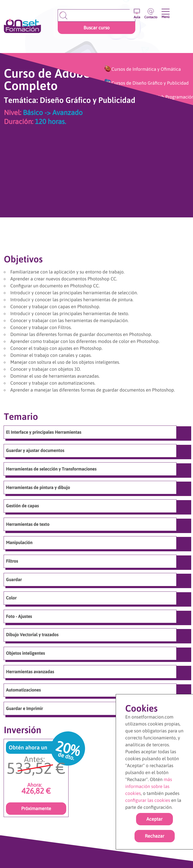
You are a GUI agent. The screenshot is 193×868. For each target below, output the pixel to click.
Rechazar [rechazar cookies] (155, 836)
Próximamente (36, 808)
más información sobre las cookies (149, 786)
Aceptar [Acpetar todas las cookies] (154, 819)
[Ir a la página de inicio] (22, 26)
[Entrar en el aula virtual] (137, 12)
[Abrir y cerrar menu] (166, 12)
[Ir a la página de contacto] (151, 12)
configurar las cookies (148, 800)
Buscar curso (96, 28)
